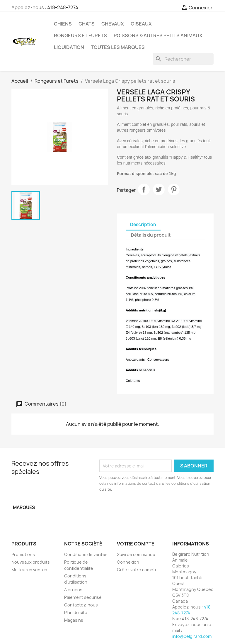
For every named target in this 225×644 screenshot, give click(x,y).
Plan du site (76, 612)
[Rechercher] (183, 59)
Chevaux (113, 24)
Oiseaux (141, 24)
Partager (144, 189)
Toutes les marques (118, 47)
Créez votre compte (137, 570)
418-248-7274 (63, 7)
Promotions (23, 554)
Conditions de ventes (86, 554)
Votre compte (136, 544)
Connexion (128, 562)
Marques (24, 507)
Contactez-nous (81, 605)
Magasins (74, 620)
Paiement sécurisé (83, 597)
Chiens (63, 24)
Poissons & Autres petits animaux (158, 35)
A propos (73, 590)
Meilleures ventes (29, 570)
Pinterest (174, 189)
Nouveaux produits (31, 562)
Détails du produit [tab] (151, 235)
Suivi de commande (136, 554)
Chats (87, 24)
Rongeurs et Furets (80, 35)
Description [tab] (143, 224)
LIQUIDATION (69, 47)
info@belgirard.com (192, 636)
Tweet (159, 189)
